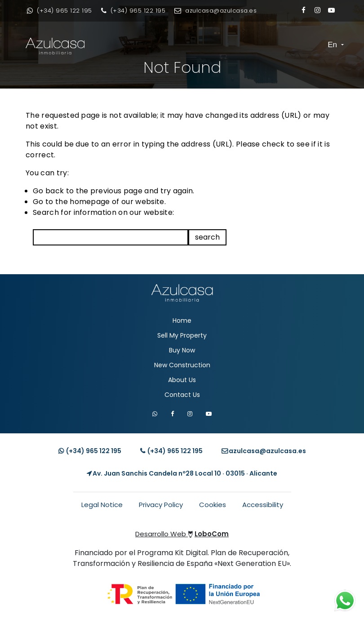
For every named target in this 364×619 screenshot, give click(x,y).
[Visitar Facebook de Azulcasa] (172, 414)
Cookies (213, 505)
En (333, 45)
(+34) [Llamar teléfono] (171, 451)
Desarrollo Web (182, 534)
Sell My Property (182, 335)
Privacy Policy (161, 505)
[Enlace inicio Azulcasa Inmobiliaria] (41, 46)
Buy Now (182, 350)
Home (182, 321)
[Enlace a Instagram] (317, 10)
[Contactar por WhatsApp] (155, 414)
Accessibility (263, 505)
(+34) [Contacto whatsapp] (90, 451)
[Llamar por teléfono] (133, 11)
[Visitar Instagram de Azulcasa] (190, 414)
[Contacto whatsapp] (60, 11)
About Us (182, 380)
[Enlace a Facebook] (304, 10)
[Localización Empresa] (182, 473)
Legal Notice (102, 505)
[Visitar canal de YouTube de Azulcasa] (209, 414)
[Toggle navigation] (318, 45)
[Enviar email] (215, 11)
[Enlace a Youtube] (331, 10)
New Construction (182, 365)
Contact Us (182, 395)
